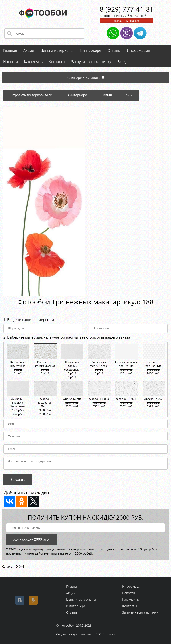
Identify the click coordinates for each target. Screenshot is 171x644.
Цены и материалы (57, 50)
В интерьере (90, 50)
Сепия (107, 95)
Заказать (18, 481)
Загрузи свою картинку (91, 62)
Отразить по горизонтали (31, 95)
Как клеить (33, 62)
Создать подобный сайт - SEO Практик (86, 634)
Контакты (57, 62)
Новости (10, 62)
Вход (121, 62)
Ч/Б (129, 95)
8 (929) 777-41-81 (127, 9)
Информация (138, 50)
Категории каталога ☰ (85, 77)
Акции (29, 50)
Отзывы (114, 50)
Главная (10, 50)
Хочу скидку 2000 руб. (32, 541)
